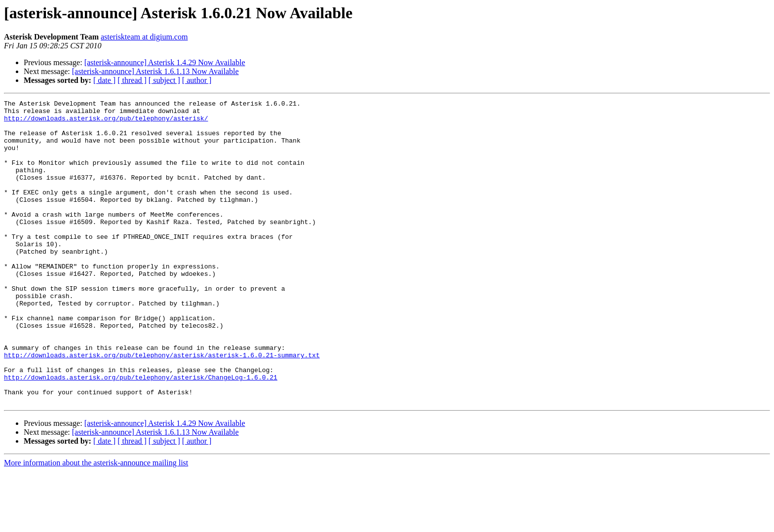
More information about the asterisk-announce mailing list (96, 523)
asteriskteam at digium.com (144, 37)
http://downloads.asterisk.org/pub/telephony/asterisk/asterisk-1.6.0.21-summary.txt (162, 407)
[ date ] (104, 80)
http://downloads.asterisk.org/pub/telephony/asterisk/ (106, 122)
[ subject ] (164, 80)
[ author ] (197, 80)
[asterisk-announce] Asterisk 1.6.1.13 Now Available (155, 71)
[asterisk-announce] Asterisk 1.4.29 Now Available (165, 62)
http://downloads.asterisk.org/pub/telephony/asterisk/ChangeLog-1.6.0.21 (141, 433)
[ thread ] (132, 80)
